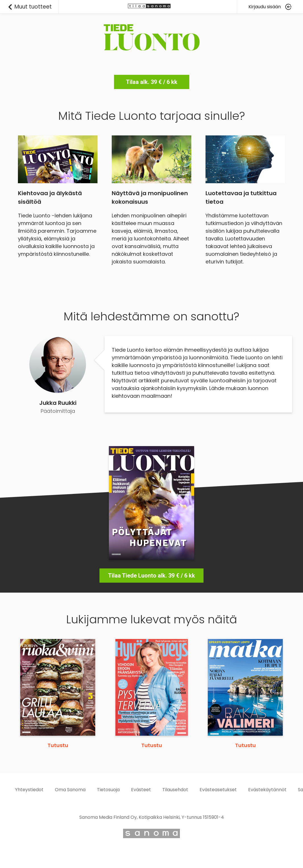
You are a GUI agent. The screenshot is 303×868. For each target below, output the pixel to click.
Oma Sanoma (70, 790)
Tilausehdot (175, 790)
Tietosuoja (108, 790)
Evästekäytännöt (267, 790)
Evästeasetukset (218, 790)
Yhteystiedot (29, 790)
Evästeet (141, 790)
